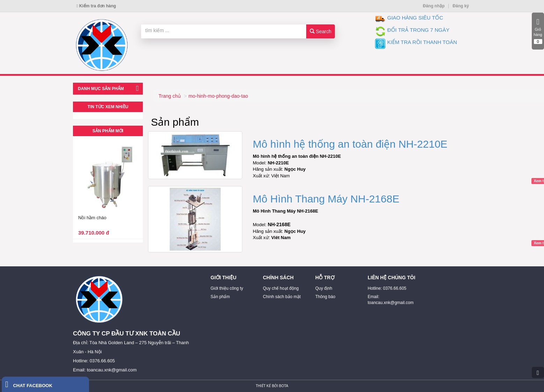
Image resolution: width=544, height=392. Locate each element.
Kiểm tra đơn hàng (96, 6)
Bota (284, 386)
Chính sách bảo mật (282, 297)
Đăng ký (461, 6)
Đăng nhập (434, 6)
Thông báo (325, 297)
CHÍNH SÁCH (278, 278)
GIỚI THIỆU (223, 278)
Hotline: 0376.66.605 (387, 288)
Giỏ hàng (538, 31)
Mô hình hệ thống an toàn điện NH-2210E (350, 144)
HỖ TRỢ (325, 278)
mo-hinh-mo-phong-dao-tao (218, 96)
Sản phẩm (220, 297)
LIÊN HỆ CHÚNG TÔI (391, 278)
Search (321, 31)
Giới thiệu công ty (227, 288)
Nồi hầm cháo (92, 218)
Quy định (324, 288)
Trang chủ (170, 96)
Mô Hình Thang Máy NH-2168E (326, 199)
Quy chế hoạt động (281, 288)
